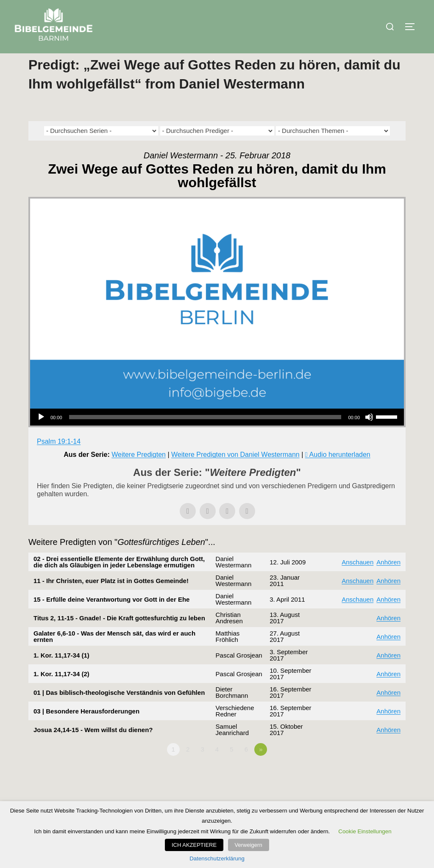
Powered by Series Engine (374, 790)
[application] (217, 434)
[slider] (205, 434)
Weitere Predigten (139, 471)
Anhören (388, 579)
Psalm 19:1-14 (59, 458)
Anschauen (357, 579)
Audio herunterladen (340, 471)
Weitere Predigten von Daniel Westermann (235, 471)
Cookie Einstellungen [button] (365, 832)
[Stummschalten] (369, 434)
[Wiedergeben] (41, 434)
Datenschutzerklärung (217, 858)
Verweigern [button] (249, 845)
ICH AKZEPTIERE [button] (196, 845)
